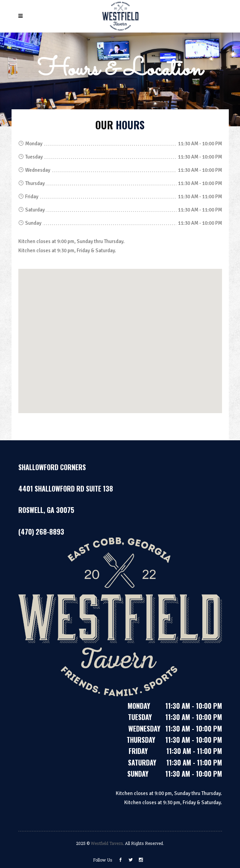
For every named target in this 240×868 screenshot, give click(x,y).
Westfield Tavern (107, 843)
